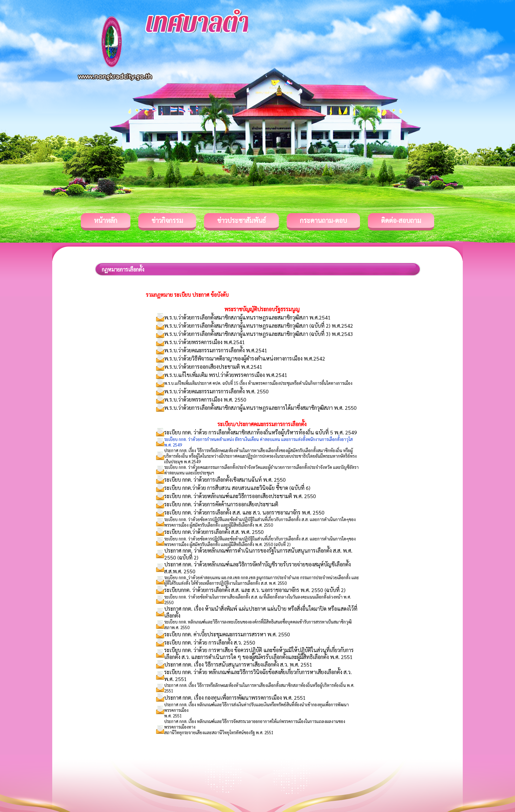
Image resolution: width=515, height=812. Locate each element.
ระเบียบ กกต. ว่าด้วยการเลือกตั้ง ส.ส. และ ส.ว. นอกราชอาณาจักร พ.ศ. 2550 (244, 512)
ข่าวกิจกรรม (167, 220)
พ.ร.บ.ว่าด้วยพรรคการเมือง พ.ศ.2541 (205, 342)
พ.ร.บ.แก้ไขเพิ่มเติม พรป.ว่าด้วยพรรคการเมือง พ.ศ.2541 (226, 375)
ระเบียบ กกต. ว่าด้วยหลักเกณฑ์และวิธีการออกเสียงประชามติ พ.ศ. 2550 (240, 496)
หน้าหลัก (106, 220)
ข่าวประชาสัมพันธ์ (241, 220)
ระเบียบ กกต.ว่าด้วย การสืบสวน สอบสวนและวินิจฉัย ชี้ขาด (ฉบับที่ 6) (237, 488)
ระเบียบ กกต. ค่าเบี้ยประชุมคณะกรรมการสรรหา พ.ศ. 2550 (227, 634)
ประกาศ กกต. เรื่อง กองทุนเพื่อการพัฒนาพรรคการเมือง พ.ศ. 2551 (235, 698)
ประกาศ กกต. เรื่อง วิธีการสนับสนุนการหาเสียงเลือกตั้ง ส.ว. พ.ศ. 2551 (238, 664)
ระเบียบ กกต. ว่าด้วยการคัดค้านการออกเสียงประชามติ (221, 504)
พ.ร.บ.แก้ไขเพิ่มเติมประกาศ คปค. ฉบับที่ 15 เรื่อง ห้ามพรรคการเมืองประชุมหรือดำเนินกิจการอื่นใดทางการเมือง (258, 383)
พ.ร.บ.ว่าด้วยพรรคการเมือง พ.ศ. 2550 (205, 399)
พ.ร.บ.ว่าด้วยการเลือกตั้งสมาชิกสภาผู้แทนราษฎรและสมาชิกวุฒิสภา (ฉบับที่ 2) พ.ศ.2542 (259, 326)
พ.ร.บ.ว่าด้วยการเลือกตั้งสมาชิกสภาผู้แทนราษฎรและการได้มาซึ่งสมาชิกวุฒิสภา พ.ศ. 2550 (260, 408)
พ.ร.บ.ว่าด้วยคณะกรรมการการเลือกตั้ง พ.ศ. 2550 (216, 391)
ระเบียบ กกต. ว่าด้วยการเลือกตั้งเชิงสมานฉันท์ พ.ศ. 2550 (225, 480)
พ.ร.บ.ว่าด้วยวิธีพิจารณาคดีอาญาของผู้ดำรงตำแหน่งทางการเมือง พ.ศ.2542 (245, 358)
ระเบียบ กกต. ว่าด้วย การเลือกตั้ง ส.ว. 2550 (210, 642)
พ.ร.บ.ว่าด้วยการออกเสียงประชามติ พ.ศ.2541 (213, 367)
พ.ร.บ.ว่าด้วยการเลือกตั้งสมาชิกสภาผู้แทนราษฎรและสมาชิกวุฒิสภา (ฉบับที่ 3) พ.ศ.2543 (259, 334)
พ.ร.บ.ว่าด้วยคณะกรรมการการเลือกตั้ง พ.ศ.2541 (216, 350)
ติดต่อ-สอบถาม (401, 220)
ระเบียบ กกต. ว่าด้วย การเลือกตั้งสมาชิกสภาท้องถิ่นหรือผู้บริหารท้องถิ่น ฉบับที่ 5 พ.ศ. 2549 (261, 432)
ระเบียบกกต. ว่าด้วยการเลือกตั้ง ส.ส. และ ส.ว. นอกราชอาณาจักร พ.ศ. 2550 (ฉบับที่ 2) (255, 590)
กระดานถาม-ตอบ (323, 220)
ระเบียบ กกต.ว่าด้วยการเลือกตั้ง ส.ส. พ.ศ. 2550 (214, 532)
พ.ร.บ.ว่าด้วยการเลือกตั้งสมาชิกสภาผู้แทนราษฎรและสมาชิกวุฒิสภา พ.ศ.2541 (247, 317)
